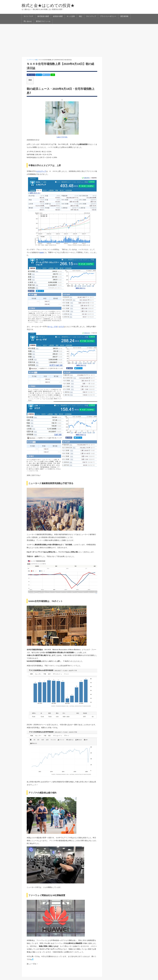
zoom (42, 252)
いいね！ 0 (31, 75)
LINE (53, 75)
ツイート (46, 75)
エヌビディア (41, 171)
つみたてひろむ (62, 137)
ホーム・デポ (52, 327)
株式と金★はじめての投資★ (48, 5)
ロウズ (61, 327)
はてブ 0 (39, 75)
